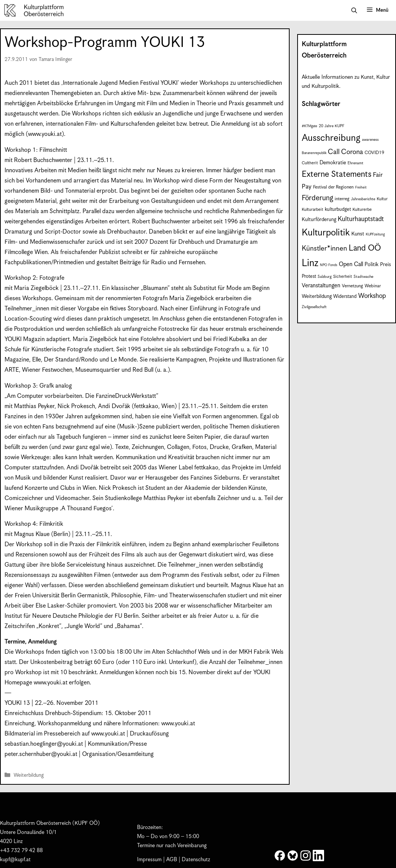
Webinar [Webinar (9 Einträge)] (373, 286)
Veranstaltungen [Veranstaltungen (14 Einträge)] (321, 286)
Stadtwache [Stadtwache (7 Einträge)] (363, 277)
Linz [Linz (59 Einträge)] (310, 263)
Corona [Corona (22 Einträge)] (352, 152)
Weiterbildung (29, 775)
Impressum (149, 860)
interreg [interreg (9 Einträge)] (342, 199)
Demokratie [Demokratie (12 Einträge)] (333, 163)
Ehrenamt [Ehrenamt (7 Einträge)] (355, 163)
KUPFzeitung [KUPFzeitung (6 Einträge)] (375, 235)
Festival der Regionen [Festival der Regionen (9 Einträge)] (333, 187)
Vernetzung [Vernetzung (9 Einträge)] (352, 286)
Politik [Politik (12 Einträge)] (372, 265)
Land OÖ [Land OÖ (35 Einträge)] (365, 248)
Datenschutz (196, 860)
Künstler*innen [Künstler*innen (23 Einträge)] (324, 249)
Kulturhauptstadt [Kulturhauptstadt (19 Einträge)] (361, 219)
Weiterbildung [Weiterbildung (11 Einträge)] (317, 297)
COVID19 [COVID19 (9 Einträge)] (374, 153)
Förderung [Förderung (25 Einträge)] (317, 198)
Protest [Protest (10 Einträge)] (309, 277)
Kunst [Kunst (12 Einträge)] (358, 234)
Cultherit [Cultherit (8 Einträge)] (310, 163)
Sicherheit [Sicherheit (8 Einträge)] (343, 277)
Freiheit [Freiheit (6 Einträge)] (361, 188)
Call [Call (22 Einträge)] (334, 152)
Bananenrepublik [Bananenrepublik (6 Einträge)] (314, 153)
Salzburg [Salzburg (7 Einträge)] (325, 277)
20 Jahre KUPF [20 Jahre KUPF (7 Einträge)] (332, 126)
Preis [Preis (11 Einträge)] (386, 265)
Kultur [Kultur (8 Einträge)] (382, 199)
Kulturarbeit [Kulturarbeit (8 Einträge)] (313, 210)
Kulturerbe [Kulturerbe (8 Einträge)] (362, 210)
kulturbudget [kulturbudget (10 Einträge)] (338, 210)
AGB (172, 860)
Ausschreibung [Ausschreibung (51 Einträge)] (331, 138)
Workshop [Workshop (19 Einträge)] (372, 296)
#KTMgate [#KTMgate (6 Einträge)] (309, 126)
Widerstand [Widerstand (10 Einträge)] (345, 297)
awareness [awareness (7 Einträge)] (370, 140)
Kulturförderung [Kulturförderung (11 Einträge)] (319, 220)
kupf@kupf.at (15, 860)
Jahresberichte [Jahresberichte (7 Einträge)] (363, 199)
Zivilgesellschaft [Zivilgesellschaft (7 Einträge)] (314, 307)
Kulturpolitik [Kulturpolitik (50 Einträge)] (326, 233)
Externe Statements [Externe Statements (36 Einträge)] (337, 174)
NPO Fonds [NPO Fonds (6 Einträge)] (329, 265)
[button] (354, 11)
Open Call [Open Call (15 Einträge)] (351, 264)
